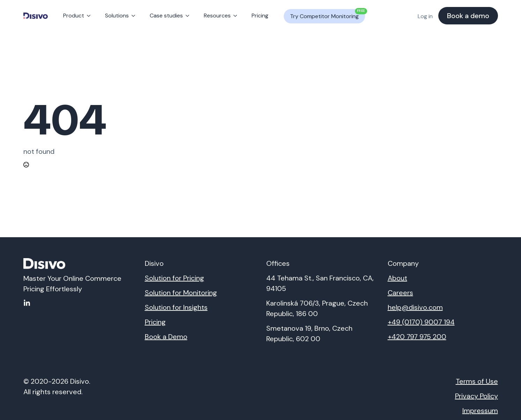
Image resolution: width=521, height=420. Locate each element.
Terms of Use (477, 381)
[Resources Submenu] (237, 16)
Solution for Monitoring (181, 293)
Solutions (117, 16)
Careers (400, 293)
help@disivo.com (415, 307)
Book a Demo (166, 337)
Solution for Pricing (174, 278)
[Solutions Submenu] (135, 16)
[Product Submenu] (90, 16)
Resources (217, 16)
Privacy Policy (477, 396)
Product (74, 16)
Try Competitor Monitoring (328, 14)
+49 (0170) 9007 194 (421, 322)
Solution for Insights (176, 307)
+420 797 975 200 (417, 337)
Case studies (166, 16)
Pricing (260, 16)
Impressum (480, 411)
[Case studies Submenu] (189, 16)
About (397, 278)
